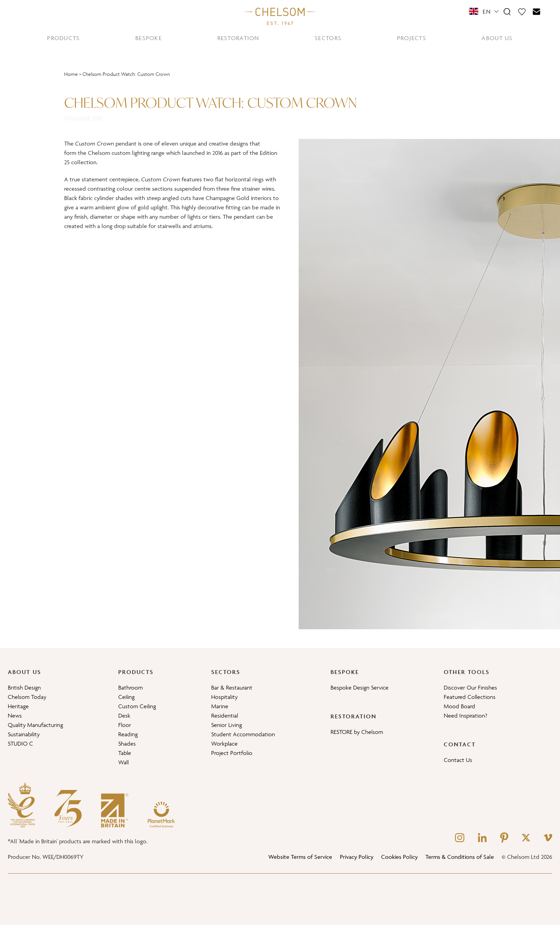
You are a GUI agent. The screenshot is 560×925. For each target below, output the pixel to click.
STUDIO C (20, 743)
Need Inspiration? (465, 715)
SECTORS (328, 38)
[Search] (507, 11)
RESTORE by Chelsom (357, 732)
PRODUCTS (63, 38)
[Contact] (537, 11)
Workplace (224, 743)
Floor (125, 725)
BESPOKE (149, 38)
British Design (24, 687)
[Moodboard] (522, 11)
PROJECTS (412, 38)
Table (125, 753)
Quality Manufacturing (35, 725)
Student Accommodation (243, 734)
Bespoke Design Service (360, 687)
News (15, 715)
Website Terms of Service (300, 857)
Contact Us (458, 760)
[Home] (280, 16)
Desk (124, 715)
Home (71, 74)
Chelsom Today (27, 697)
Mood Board (459, 706)
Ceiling (126, 697)
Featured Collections (470, 697)
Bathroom (130, 687)
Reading (128, 734)
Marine (220, 706)
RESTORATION (238, 38)
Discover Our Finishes (470, 687)
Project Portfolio (232, 753)
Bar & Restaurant (232, 687)
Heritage (18, 706)
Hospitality (224, 697)
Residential (225, 715)
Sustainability (24, 734)
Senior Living (227, 725)
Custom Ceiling (137, 706)
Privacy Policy (357, 857)
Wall (123, 762)
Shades (127, 743)
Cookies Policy (399, 857)
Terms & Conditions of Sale (460, 857)
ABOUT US (497, 38)
